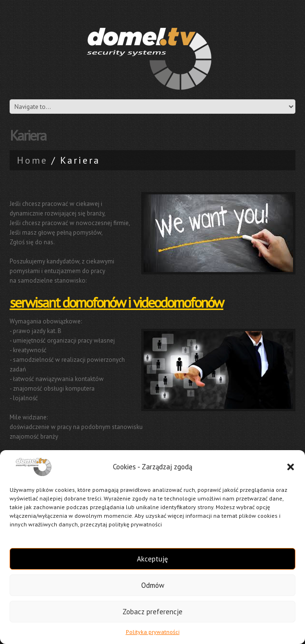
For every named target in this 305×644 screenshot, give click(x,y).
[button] (291, 467)
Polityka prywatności (153, 632)
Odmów (153, 585)
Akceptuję (152, 559)
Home (32, 160)
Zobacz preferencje (152, 612)
